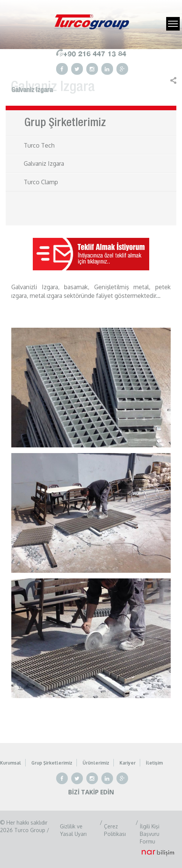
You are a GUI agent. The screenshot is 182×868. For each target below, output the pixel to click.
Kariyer (128, 763)
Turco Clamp (41, 182)
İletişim (154, 763)
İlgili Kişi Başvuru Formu (150, 834)
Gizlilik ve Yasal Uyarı (73, 830)
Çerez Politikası (115, 830)
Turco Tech (39, 145)
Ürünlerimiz (96, 763)
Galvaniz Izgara (44, 163)
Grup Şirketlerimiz (52, 763)
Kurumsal (11, 763)
